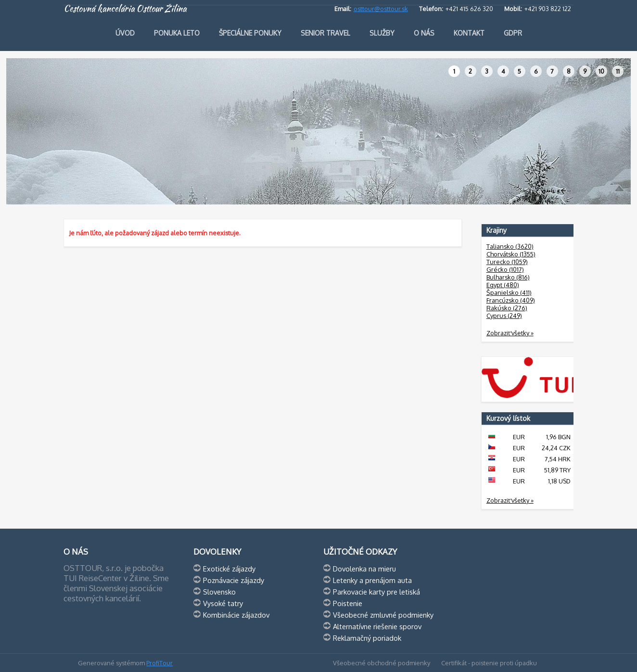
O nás (424, 33)
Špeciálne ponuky (250, 33)
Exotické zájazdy (229, 569)
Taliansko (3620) (510, 246)
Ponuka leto (177, 33)
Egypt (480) (503, 285)
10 (601, 71)
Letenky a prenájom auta (372, 580)
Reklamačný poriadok (367, 638)
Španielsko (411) (509, 292)
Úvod (125, 33)
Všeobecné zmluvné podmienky (383, 615)
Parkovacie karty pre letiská (376, 592)
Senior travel (325, 33)
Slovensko (219, 592)
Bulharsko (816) (508, 277)
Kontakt (469, 33)
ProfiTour (159, 663)
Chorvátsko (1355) (511, 254)
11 (618, 71)
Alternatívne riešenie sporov (377, 626)
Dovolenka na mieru (364, 569)
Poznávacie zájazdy (234, 580)
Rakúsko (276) (507, 308)
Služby (382, 33)
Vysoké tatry (223, 603)
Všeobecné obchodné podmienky (382, 663)
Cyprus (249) (504, 316)
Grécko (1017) (505, 269)
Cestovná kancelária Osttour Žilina (125, 9)
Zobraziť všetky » (510, 333)
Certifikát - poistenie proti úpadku (489, 663)
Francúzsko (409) (511, 300)
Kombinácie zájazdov (236, 615)
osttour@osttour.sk (381, 9)
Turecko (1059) (507, 262)
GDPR (513, 33)
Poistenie (348, 603)
